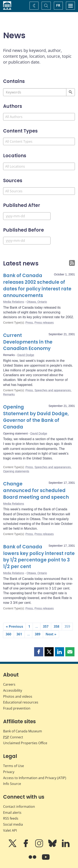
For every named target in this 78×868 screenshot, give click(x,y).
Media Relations (14, 302)
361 (19, 634)
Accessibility (13, 690)
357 (46, 626)
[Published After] (27, 216)
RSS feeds (11, 818)
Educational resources (21, 702)
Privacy (9, 772)
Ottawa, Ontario (37, 302)
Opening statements (16, 471)
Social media (13, 824)
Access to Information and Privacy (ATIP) (35, 778)
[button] (39, 652)
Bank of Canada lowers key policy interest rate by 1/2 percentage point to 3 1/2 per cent (39, 557)
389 (38, 634)
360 (8, 634)
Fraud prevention (17, 708)
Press (29, 323)
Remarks (9, 394)
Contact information (19, 807)
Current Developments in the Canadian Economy (28, 342)
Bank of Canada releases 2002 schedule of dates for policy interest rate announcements (37, 285)
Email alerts (12, 813)
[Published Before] (27, 241)
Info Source (12, 784)
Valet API (10, 830)
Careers (9, 684)
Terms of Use (14, 766)
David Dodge (26, 355)
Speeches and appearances (53, 390)
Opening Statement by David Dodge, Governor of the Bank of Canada (36, 417)
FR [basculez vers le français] (58, 5)
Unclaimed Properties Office (25, 743)
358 (56, 626)
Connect (13, 737)
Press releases (44, 323)
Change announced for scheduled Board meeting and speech (36, 490)
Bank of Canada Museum (23, 731)
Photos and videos (18, 696)
